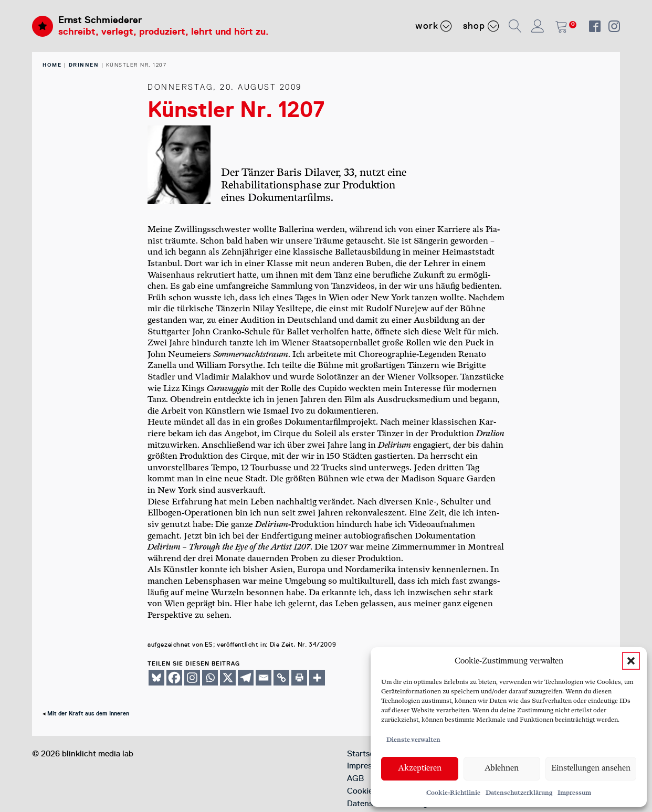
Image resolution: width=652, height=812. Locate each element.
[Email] (264, 678)
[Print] (299, 678)
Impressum (574, 793)
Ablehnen (502, 768)
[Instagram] (192, 678)
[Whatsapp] (210, 678)
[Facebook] (174, 678)
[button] (631, 661)
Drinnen (84, 65)
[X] (228, 678)
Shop (481, 26)
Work (434, 26)
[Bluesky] (156, 678)
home (52, 65)
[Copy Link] (281, 678)
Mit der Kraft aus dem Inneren (88, 714)
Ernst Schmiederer (100, 20)
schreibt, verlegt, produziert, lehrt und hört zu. (164, 31)
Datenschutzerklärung (519, 793)
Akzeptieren (420, 768)
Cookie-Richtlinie (453, 793)
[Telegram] (246, 678)
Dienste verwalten (413, 740)
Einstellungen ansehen (591, 768)
